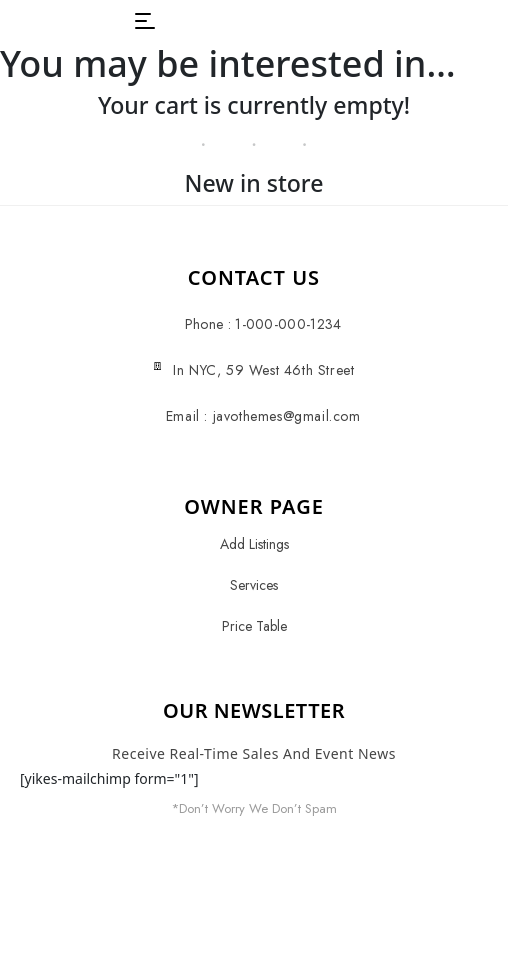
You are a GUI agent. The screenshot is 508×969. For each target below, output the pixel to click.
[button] (145, 21)
